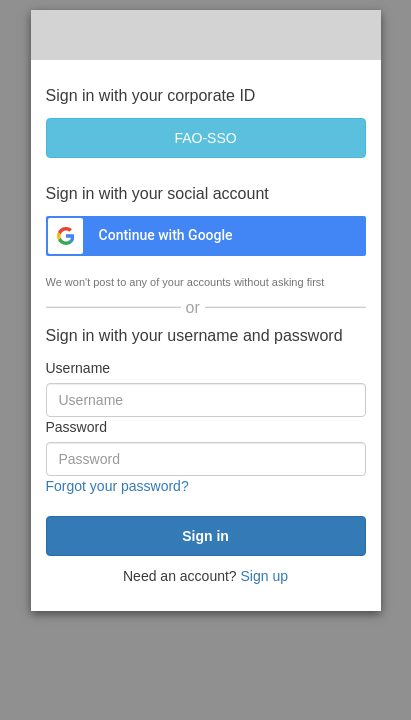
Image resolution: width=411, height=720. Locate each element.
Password (76, 427)
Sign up (264, 576)
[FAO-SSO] (206, 138)
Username (78, 368)
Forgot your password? (117, 486)
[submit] (206, 536)
